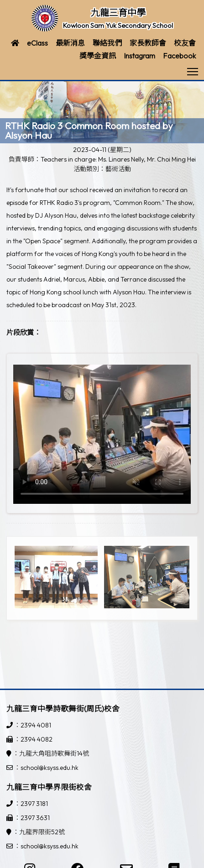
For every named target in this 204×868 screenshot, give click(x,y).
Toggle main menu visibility (193, 69)
